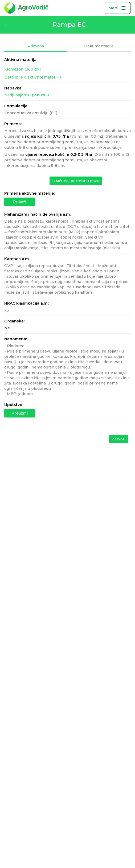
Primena (36, 46)
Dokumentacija (99, 46)
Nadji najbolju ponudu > (27, 95)
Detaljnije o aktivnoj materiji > (33, 77)
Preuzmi (20, 413)
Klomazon (23, 69)
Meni (117, 8)
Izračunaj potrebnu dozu (76, 181)
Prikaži (20, 202)
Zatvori (119, 439)
